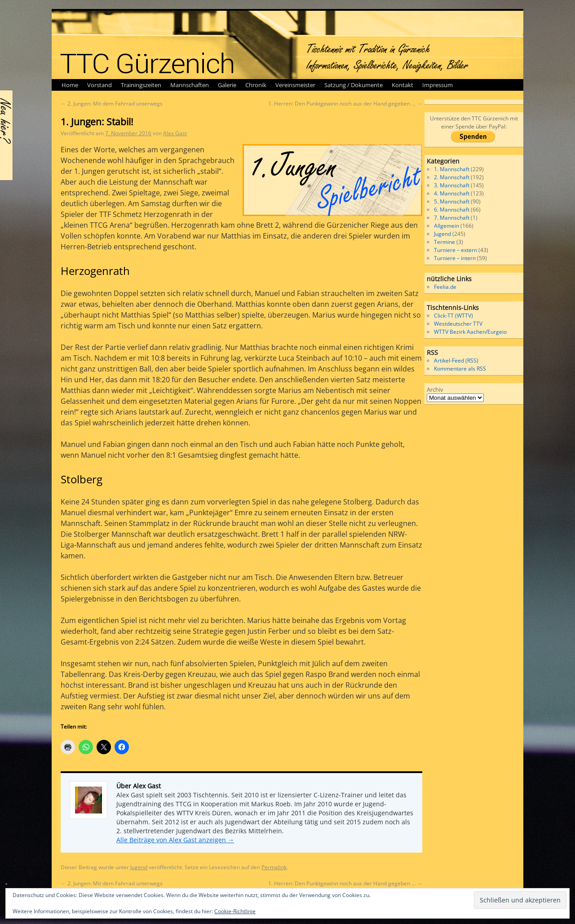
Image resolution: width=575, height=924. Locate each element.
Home (70, 85)
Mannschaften (190, 85)
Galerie (227, 85)
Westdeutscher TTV (458, 324)
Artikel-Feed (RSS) (456, 360)
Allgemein (447, 226)
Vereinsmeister (295, 85)
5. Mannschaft (452, 201)
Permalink (274, 867)
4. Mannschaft (452, 193)
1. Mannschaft (452, 169)
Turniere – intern (455, 258)
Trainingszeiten (141, 85)
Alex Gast (175, 133)
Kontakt (402, 85)
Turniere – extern (456, 250)
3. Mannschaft (452, 185)
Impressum (438, 85)
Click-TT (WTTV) (453, 316)
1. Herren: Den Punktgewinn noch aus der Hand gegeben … (345, 104)
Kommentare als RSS (460, 369)
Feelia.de (445, 287)
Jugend (139, 867)
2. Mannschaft (452, 177)
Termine (445, 242)
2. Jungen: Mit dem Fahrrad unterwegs (112, 104)
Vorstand (100, 85)
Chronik (256, 85)
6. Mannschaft (452, 210)
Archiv (435, 389)
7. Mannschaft (452, 218)
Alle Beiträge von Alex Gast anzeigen (175, 840)
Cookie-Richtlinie (235, 911)
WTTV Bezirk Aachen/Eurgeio (470, 332)
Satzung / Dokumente (354, 85)
